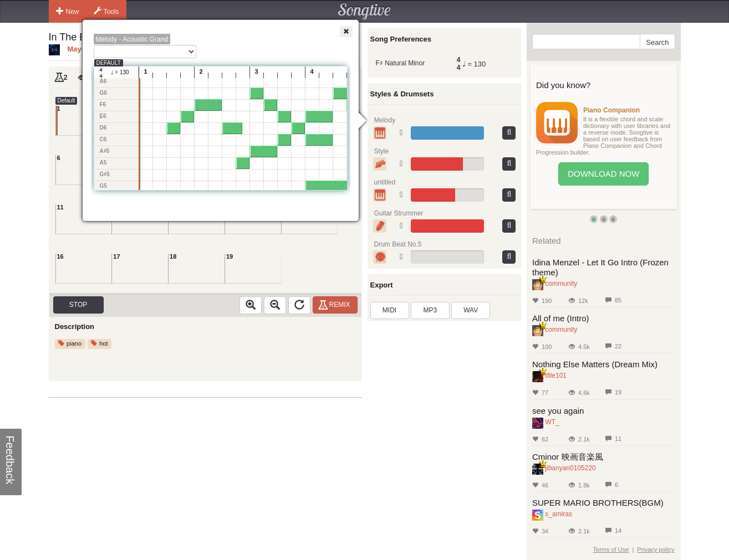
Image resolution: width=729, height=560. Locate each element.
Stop (78, 305)
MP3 (430, 310)
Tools (106, 11)
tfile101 (556, 376)
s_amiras (559, 514)
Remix (336, 305)
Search (657, 42)
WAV (471, 310)
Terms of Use (611, 549)
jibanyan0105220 (570, 468)
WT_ (552, 422)
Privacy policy (656, 549)
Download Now (603, 174)
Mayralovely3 (90, 49)
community (561, 284)
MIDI (389, 310)
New (68, 11)
